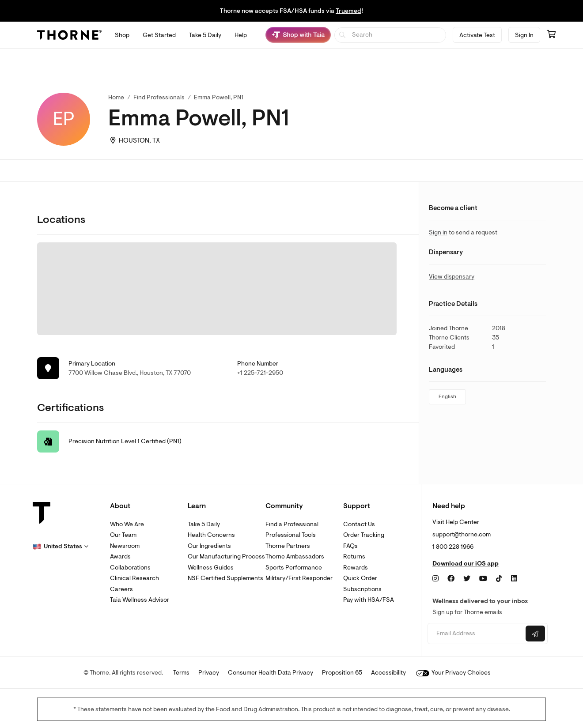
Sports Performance (294, 568)
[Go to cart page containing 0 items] (551, 35)
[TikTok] (499, 579)
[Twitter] (467, 579)
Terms (181, 673)
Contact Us (359, 524)
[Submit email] (535, 634)
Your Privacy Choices (453, 673)
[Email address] (475, 634)
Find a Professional (292, 524)
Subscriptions (362, 589)
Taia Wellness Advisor (140, 600)
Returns (354, 556)
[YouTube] (483, 579)
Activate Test (477, 35)
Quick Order (360, 578)
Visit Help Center (456, 522)
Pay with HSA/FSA (369, 600)
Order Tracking (364, 535)
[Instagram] (435, 579)
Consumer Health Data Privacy (271, 673)
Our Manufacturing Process (226, 556)
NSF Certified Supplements (225, 578)
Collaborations (130, 568)
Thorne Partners (288, 546)
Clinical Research (134, 578)
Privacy (209, 673)
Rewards (356, 568)
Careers (121, 589)
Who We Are (127, 524)
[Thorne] (69, 35)
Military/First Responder (299, 578)
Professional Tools (291, 535)
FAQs (350, 546)
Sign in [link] (438, 232)
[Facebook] (451, 579)
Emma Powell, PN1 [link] (219, 97)
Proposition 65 (342, 673)
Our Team (123, 535)
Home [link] (116, 97)
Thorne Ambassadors (295, 556)
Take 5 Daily (204, 524)
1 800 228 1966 (453, 547)
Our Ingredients (209, 546)
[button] (61, 547)
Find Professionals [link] (159, 97)
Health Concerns (211, 535)
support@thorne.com (462, 534)
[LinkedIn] (514, 579)
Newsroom (125, 546)
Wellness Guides (211, 568)
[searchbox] (390, 35)
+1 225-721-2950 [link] (260, 373)
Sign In (524, 35)
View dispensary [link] (452, 277)
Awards (120, 556)
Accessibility (388, 673)
